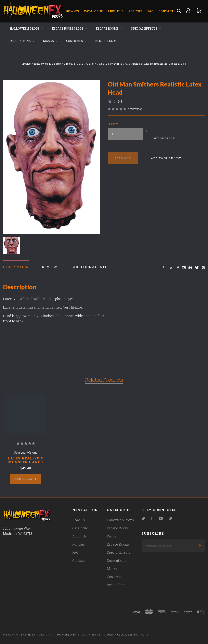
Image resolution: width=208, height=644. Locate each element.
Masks (50, 41)
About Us (115, 11)
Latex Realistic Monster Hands (26, 460)
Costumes (76, 41)
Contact (166, 11)
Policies (135, 11)
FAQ (150, 11)
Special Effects (146, 28)
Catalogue (93, 11)
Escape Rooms (109, 28)
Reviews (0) (136, 109)
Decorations (22, 41)
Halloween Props (27, 28)
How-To (72, 11)
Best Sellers (106, 41)
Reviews (51, 267)
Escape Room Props (70, 28)
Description (16, 267)
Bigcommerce (89, 635)
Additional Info (90, 267)
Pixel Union (46, 635)
